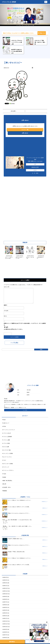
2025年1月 (5, 618)
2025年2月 (5, 616)
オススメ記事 (6, 447)
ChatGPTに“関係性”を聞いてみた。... (16, 539)
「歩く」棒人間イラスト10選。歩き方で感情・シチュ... (20, 526)
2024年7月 (5, 635)
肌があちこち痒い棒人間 (30, 258)
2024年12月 (5, 621)
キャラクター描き (7, 450)
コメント (6, 287)
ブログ (5, 460)
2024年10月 (5, 627)
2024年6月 (5, 638)
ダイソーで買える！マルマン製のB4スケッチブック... (20, 500)
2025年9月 (5, 596)
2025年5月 (5, 607)
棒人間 (5, 484)
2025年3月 (5, 613)
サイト (5, 316)
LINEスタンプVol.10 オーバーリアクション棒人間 (17, 42)
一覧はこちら (42, 33)
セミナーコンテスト (7, 457)
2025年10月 (5, 594)
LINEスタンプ (6, 423)
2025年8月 (5, 599)
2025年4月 (5, 610)
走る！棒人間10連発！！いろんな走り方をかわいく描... (20, 520)
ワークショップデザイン (8, 470)
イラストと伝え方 (7, 433)
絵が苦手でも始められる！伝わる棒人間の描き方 (17, 51)
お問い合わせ (25, 133)
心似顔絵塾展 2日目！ (40, 258)
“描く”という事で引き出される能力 (9, 258)
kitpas (4, 420)
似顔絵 (5, 477)
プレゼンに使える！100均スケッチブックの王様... (19, 507)
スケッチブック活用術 (8, 453)
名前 (5, 305)
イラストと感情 (6, 440)
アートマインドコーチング (9, 430)
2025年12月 (5, 588)
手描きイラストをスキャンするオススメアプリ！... (19, 513)
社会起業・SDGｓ (7, 487)
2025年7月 (5, 602)
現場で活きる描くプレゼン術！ (19, 258)
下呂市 (5, 474)
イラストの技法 (6, 443)
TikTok (4, 426)
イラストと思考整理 (7, 437)
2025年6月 (5, 605)
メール (6, 311)
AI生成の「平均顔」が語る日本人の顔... (17, 552)
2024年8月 (5, 632)
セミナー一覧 (25, 130)
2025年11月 (5, 591)
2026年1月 (5, 586)
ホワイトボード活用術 (8, 464)
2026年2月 (5, 583)
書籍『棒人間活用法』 (8, 481)
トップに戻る (14, 343)
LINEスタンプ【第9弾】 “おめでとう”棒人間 (40, 42)
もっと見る (25, 410)
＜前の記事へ (13, 111)
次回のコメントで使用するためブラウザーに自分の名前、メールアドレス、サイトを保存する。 (25, 324)
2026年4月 (5, 577)
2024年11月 (5, 624)
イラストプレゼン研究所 (9, 2)
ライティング (6, 467)
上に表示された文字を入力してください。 (14, 329)
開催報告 (5, 491)
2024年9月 (5, 629)
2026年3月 (5, 580)
